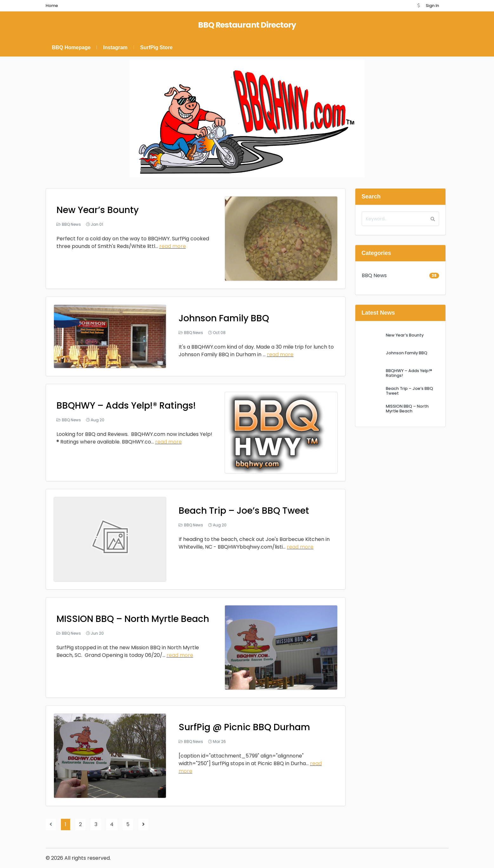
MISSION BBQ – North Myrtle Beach (133, 619)
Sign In (432, 6)
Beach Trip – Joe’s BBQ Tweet (244, 511)
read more (173, 246)
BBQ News (71, 224)
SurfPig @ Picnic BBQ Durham (244, 727)
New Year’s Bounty (98, 210)
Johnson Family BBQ (224, 318)
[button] (418, 6)
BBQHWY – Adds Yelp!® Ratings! (126, 406)
